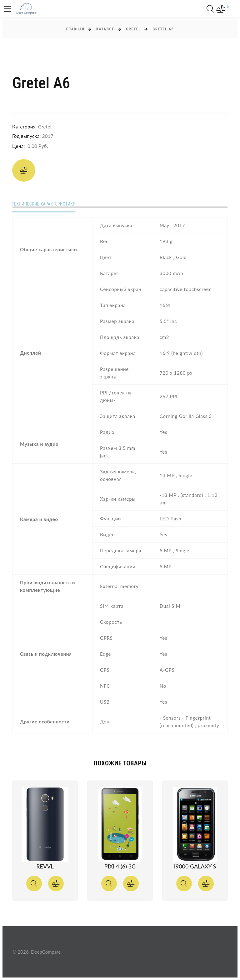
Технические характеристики (44, 204)
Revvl (45, 866)
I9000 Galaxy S (195, 866)
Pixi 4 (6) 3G (120, 866)
